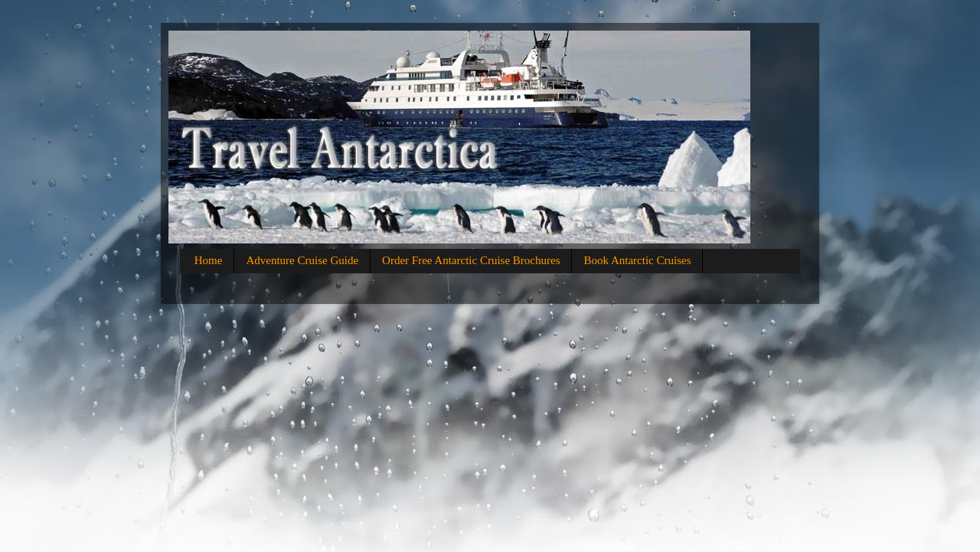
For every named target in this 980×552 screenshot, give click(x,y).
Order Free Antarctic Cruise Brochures (471, 260)
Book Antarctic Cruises (637, 260)
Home (209, 260)
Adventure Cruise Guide (302, 260)
